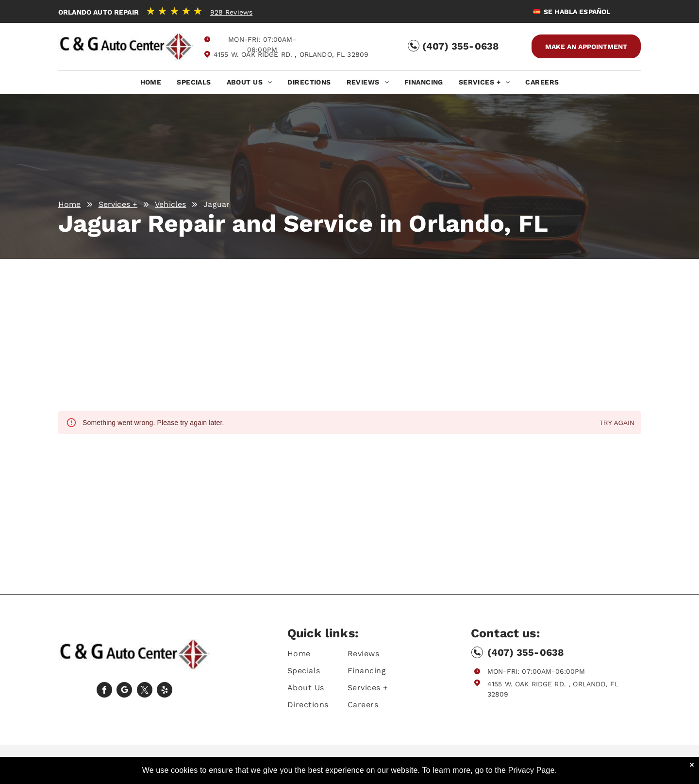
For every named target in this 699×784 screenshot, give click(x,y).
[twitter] (145, 691)
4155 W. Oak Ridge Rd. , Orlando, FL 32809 (291, 54)
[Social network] (124, 691)
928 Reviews (232, 12)
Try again (617, 423)
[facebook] (104, 691)
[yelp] (165, 691)
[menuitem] (151, 85)
